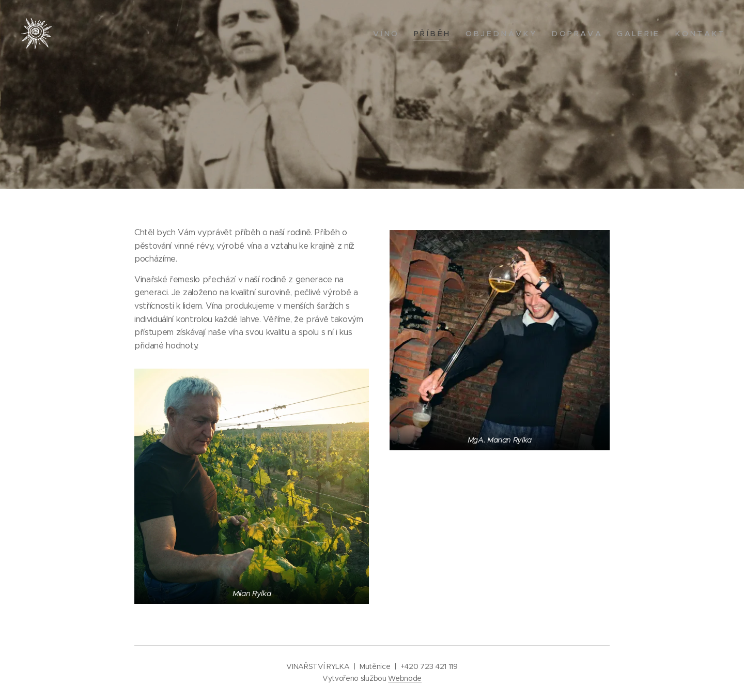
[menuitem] (387, 34)
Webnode (405, 678)
